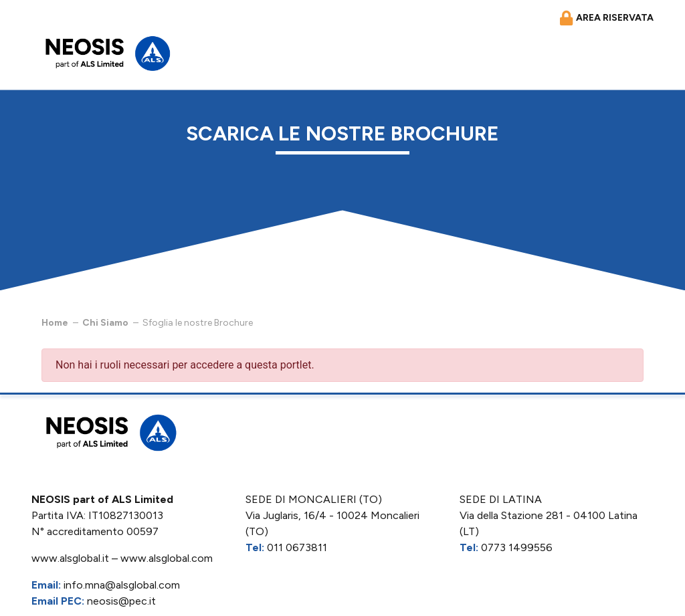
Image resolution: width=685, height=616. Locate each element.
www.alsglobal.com (167, 558)
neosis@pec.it (121, 601)
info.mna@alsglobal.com (122, 585)
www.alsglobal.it (70, 558)
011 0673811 (297, 547)
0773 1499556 (517, 547)
